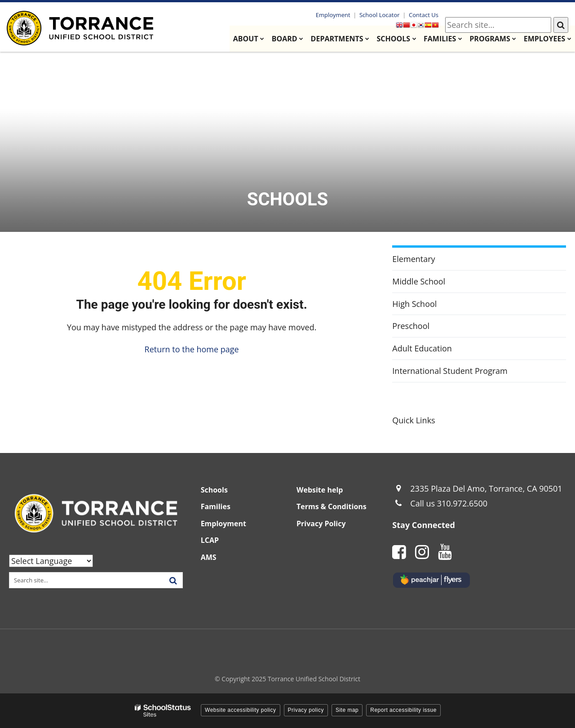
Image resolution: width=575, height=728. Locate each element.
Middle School (419, 281)
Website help (320, 490)
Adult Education (438, 351)
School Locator (380, 15)
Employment (335, 15)
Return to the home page (192, 349)
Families (216, 506)
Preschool (426, 328)
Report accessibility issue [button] (403, 710)
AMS (209, 557)
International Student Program (450, 371)
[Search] (561, 25)
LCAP (210, 540)
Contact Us (424, 15)
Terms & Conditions (332, 506)
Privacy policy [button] (306, 710)
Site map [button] (347, 710)
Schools (214, 490)
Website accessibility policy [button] (241, 710)
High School (414, 304)
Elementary (414, 259)
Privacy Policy (321, 524)
